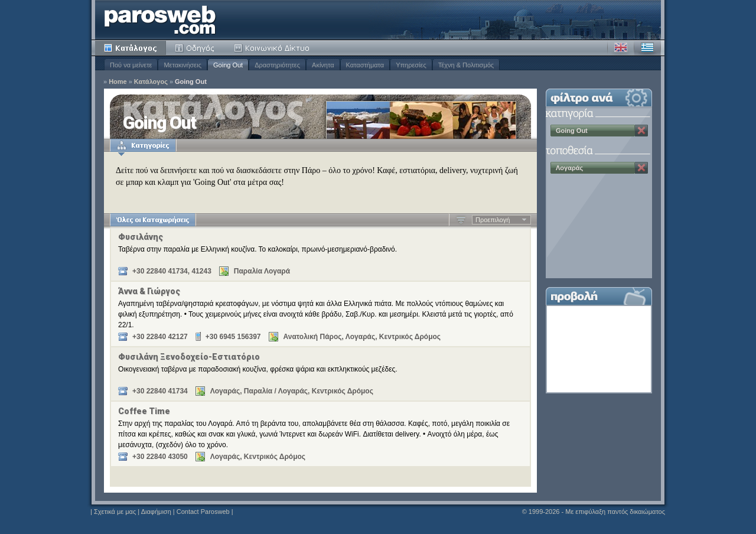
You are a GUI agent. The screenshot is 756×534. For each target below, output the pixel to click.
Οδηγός (195, 48)
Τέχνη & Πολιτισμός (466, 65)
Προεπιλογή (493, 220)
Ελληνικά (647, 48)
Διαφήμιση (156, 512)
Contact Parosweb (203, 512)
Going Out (228, 65)
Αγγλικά (621, 48)
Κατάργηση (641, 131)
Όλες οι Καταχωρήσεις (153, 220)
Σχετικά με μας (115, 512)
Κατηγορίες (143, 145)
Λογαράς (569, 168)
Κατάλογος (131, 48)
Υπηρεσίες (411, 65)
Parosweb (160, 20)
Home (118, 82)
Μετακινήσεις (183, 65)
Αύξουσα (461, 220)
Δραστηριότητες (277, 65)
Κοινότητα (273, 48)
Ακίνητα (323, 65)
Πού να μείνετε (131, 65)
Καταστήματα (365, 65)
